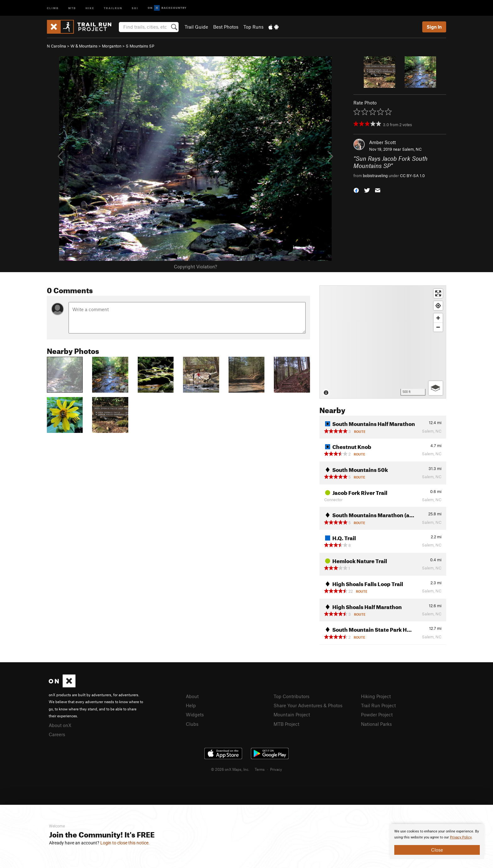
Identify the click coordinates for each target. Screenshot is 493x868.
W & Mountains (84, 46)
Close (437, 850)
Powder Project (377, 714)
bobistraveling (375, 176)
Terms (260, 769)
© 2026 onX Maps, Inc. (230, 769)
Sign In (434, 27)
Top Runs (253, 27)
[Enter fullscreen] (438, 293)
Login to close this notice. (125, 843)
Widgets (195, 714)
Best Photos (226, 27)
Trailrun (113, 8)
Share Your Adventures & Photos (308, 705)
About (192, 696)
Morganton (112, 46)
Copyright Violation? (195, 266)
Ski (135, 8)
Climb (53, 8)
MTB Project (286, 724)
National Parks (376, 724)
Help (191, 705)
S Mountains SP (140, 46)
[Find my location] (438, 306)
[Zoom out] (438, 327)
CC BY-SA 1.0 (412, 176)
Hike (90, 8)
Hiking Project (376, 696)
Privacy (276, 769)
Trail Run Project (378, 705)
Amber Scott (382, 142)
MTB (72, 8)
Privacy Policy (461, 837)
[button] (356, 190)
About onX (60, 725)
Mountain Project (292, 714)
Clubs (192, 724)
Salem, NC (412, 149)
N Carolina (56, 46)
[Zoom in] (438, 318)
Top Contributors (291, 696)
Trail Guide (196, 27)
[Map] (383, 342)
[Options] (436, 388)
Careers (57, 734)
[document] (437, 842)
